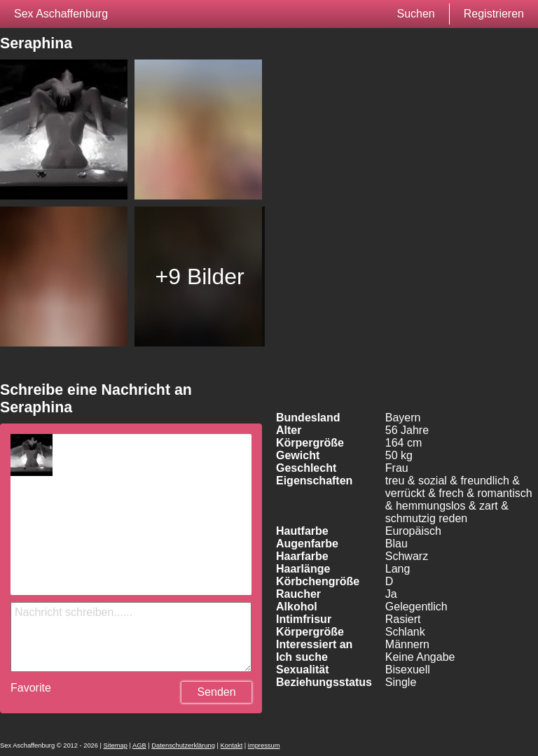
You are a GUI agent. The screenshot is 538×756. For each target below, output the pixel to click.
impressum (264, 745)
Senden (216, 692)
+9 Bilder (200, 276)
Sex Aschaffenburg (61, 14)
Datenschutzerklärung (183, 745)
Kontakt (232, 745)
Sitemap (116, 745)
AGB (139, 745)
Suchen (415, 14)
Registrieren (494, 14)
